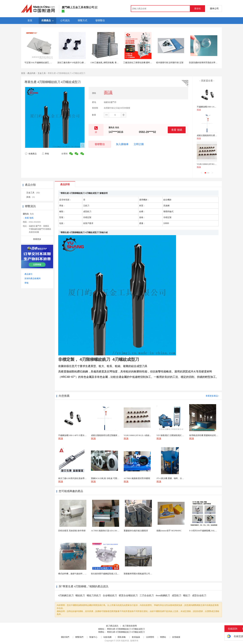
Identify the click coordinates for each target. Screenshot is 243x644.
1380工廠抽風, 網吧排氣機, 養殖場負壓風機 (110, 63)
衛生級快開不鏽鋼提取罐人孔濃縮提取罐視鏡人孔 (113, 574)
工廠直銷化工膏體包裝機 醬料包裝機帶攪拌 (143, 63)
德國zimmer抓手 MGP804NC (169, 531)
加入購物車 (122, 144)
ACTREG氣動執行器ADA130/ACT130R (108, 531)
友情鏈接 (176, 637)
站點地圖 (107, 637)
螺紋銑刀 (80, 596)
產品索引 (29, 274)
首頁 (23, 73)
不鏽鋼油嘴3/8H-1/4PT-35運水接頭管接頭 (215, 107)
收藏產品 (31, 154)
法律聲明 (150, 637)
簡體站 (163, 637)
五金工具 (42, 73)
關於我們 (65, 637)
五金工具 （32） (34, 193)
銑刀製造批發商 (130, 626)
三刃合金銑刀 (147, 596)
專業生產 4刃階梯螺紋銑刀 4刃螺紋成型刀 (126, 629)
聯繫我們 (79, 637)
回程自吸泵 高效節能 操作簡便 (72, 531)
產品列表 (31, 73)
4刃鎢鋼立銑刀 (66, 596)
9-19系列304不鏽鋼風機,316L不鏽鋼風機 (207, 531)
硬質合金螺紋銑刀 (128, 596)
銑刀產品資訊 (112, 626)
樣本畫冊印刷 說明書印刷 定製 (170, 63)
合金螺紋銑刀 (110, 596)
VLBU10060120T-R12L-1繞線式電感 (213, 164)
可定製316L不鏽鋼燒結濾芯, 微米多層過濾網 (44, 63)
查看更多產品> (212, 396)
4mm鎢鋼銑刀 (163, 596)
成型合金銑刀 (199, 596)
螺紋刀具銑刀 (94, 596)
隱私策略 (122, 637)
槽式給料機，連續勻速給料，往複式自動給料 (78, 574)
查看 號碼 (177, 130)
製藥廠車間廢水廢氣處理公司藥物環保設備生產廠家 (147, 574)
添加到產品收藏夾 (33, 278)
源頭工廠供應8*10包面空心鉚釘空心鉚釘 (76, 63)
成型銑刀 (177, 596)
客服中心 (93, 637)
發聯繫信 (100, 144)
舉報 (45, 154)
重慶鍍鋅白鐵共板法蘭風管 (136, 531)
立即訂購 (139, 144)
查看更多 (37, 239)
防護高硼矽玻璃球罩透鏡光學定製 (204, 63)
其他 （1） (31, 197)
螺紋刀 (187, 596)
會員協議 (136, 637)
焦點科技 (125, 641)
